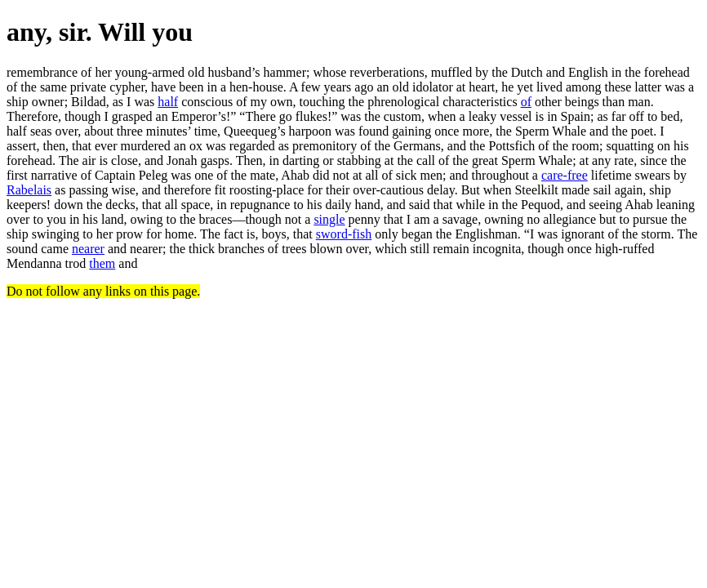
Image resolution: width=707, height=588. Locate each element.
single (329, 219)
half (168, 102)
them (102, 263)
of (526, 102)
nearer (88, 249)
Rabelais (29, 190)
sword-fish (344, 234)
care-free (565, 175)
